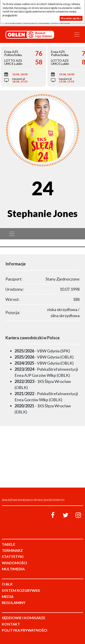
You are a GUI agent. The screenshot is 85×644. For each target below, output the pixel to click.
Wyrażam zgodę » (71, 18)
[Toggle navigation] (77, 35)
